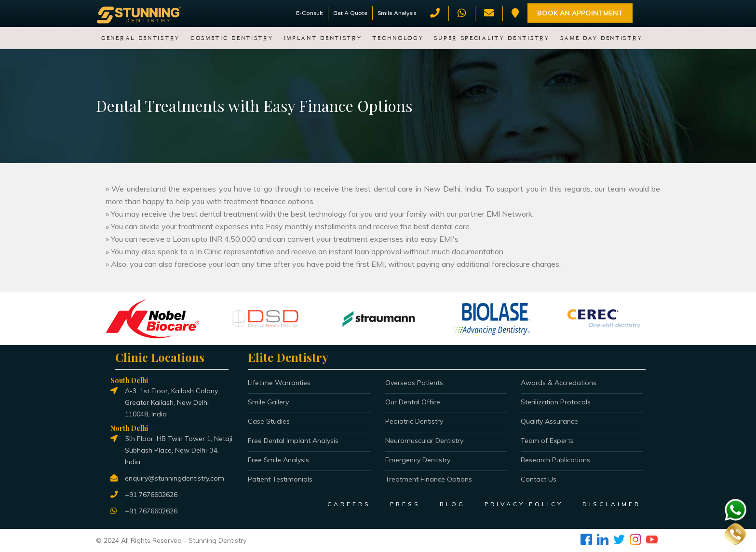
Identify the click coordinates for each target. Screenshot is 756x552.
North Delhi (129, 428)
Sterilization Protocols (556, 402)
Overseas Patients (414, 383)
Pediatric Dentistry (414, 421)
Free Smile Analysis (278, 460)
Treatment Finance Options (429, 479)
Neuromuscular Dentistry (424, 441)
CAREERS (349, 504)
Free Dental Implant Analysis (293, 441)
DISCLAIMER (612, 504)
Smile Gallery (268, 402)
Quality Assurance (549, 421)
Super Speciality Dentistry (492, 38)
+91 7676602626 (151, 495)
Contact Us (539, 479)
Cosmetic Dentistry (232, 38)
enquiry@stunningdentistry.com (175, 478)
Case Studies (269, 421)
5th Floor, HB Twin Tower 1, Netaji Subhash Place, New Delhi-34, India (179, 450)
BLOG (452, 504)
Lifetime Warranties (279, 383)
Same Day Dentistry (601, 38)
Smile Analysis (397, 13)
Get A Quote (350, 13)
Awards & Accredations (559, 383)
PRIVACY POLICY (524, 504)
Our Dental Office (413, 402)
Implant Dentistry (323, 38)
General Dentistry (141, 38)
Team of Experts (547, 441)
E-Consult (310, 13)
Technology (398, 38)
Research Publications (555, 460)
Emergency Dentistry (418, 460)
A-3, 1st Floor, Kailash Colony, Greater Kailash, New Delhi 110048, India (172, 402)
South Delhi (129, 380)
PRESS (405, 504)
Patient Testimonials (280, 479)
